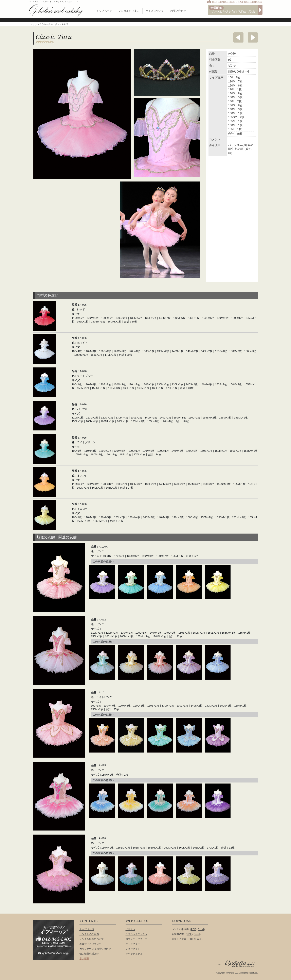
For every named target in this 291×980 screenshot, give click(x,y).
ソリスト (130, 929)
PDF (194, 929)
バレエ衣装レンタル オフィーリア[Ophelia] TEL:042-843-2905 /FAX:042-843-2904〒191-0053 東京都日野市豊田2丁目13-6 (56, 934)
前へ (238, 37)
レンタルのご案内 (129, 11)
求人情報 (84, 959)
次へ (253, 37)
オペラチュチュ (134, 954)
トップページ (104, 11)
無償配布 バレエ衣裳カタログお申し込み (235, 10)
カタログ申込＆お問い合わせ (95, 949)
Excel (201, 929)
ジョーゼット (133, 949)
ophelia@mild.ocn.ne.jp (56, 954)
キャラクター (133, 944)
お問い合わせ (178, 11)
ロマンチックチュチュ (138, 939)
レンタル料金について (92, 939)
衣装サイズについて (90, 944)
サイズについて (155, 11)
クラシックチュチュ (49, 24)
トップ (34, 24)
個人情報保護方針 (89, 954)
